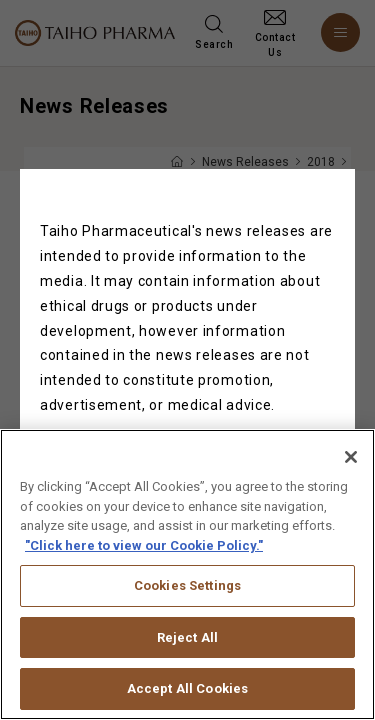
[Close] (351, 470)
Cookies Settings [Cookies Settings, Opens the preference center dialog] (187, 598)
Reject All (187, 650)
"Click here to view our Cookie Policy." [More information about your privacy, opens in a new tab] (144, 557)
